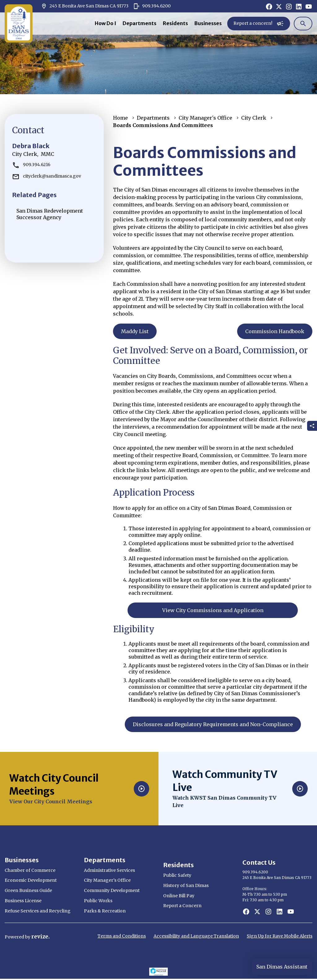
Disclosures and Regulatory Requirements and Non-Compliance (213, 724)
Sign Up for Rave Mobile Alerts (280, 936)
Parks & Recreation (105, 911)
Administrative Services (109, 870)
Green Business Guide (28, 890)
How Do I (105, 23)
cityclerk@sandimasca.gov (47, 176)
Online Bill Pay (179, 896)
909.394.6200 (152, 6)
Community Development (112, 890)
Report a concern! (259, 24)
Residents (175, 23)
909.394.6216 (31, 165)
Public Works (98, 901)
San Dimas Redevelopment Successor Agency (50, 214)
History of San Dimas (186, 885)
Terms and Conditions (122, 936)
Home (120, 118)
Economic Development (31, 880)
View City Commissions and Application (213, 610)
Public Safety (177, 875)
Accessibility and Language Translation (196, 936)
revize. (41, 937)
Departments (139, 23)
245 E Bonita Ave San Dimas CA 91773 (85, 6)
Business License (23, 901)
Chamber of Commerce (30, 870)
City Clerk (254, 118)
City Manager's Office (205, 118)
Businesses (208, 23)
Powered (15, 937)
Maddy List (135, 331)
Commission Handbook (275, 331)
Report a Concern (182, 906)
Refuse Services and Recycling (38, 911)
